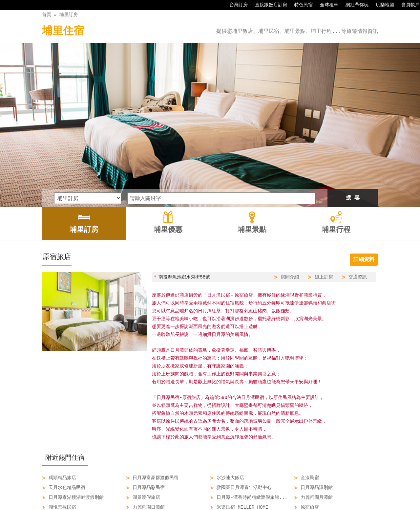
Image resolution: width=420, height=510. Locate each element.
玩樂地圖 (382, 5)
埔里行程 (250, 491)
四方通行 (214, 505)
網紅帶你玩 (354, 5)
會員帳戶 (407, 5)
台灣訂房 (235, 5)
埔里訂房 (69, 15)
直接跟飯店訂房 (268, 5)
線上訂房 (324, 200)
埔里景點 (222, 491)
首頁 (47, 15)
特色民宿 (300, 5)
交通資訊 (358, 200)
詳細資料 (364, 183)
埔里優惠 (195, 491)
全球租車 (326, 5)
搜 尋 (353, 122)
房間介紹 (290, 200)
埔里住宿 (63, 31)
